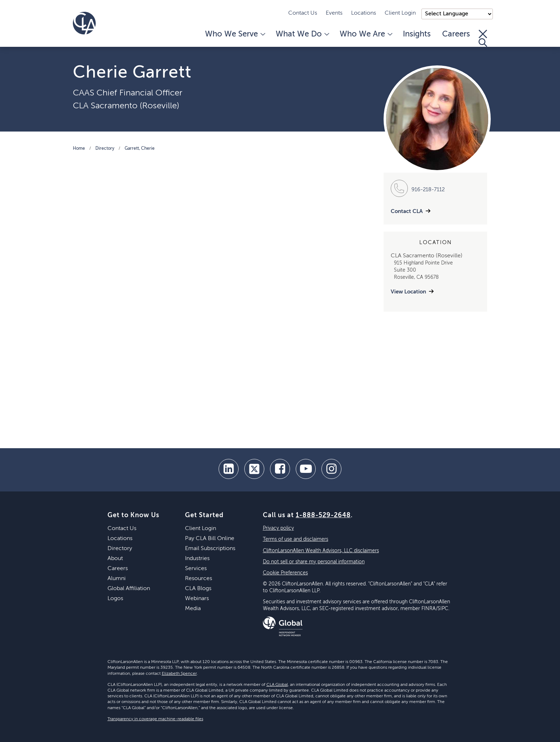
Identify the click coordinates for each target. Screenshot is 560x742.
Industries (197, 559)
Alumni (117, 579)
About (115, 559)
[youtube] (306, 469)
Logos (115, 599)
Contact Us (303, 13)
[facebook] (280, 469)
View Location (408, 292)
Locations (364, 13)
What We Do (302, 34)
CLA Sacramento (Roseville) (126, 106)
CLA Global (277, 685)
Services (196, 569)
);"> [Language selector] (457, 14)
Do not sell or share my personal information (314, 562)
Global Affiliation (129, 589)
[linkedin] (229, 469)
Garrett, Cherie (140, 149)
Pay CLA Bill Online (210, 539)
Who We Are (366, 34)
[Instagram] (331, 469)
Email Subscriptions (210, 549)
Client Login (400, 13)
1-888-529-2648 (323, 515)
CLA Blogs (198, 589)
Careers (456, 34)
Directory (105, 149)
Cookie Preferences (285, 573)
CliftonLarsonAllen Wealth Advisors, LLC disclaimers (321, 551)
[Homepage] (84, 23)
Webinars (197, 599)
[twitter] (254, 469)
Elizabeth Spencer (179, 674)
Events (334, 13)
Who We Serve (235, 34)
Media (193, 609)
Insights (417, 34)
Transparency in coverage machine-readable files (155, 719)
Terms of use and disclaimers (296, 539)
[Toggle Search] (483, 38)
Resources (199, 579)
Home (79, 149)
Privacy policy (278, 528)
